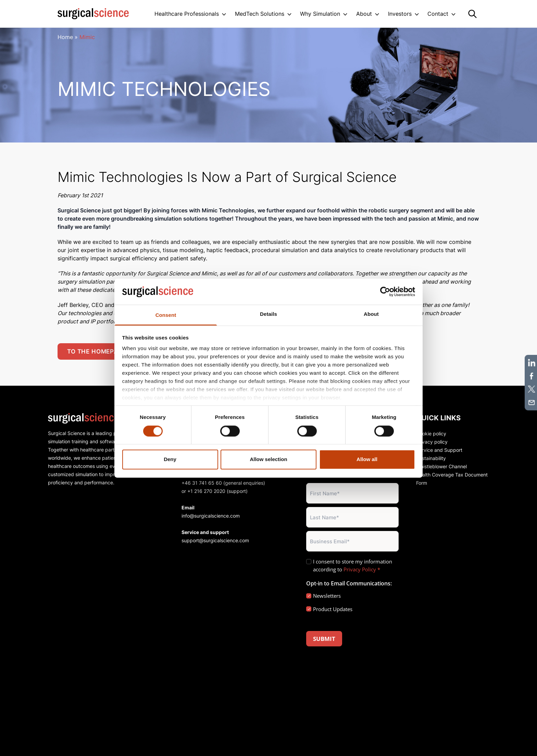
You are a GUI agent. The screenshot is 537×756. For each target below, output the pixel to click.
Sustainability (431, 458)
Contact (438, 14)
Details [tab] (268, 314)
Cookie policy (431, 433)
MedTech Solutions (260, 14)
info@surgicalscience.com (211, 516)
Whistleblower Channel (441, 466)
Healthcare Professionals (187, 14)
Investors (400, 14)
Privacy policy (432, 442)
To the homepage (97, 351)
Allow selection (268, 460)
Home (65, 37)
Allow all (367, 460)
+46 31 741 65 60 (202, 483)
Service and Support (439, 450)
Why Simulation (320, 14)
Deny (170, 460)
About (364, 14)
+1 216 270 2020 (206, 491)
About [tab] (371, 314)
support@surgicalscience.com (215, 540)
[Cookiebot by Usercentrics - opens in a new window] (385, 292)
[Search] (472, 14)
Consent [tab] (166, 315)
